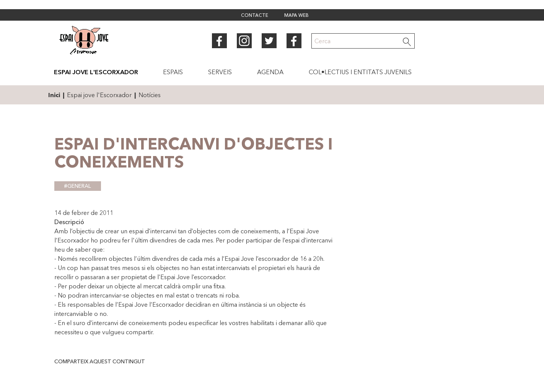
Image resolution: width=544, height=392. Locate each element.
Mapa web (296, 15)
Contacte (255, 15)
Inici (54, 95)
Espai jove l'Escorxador (99, 95)
